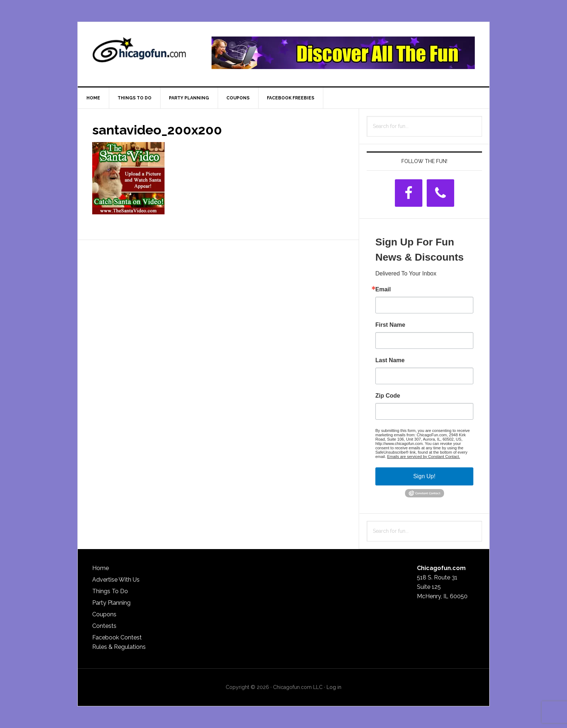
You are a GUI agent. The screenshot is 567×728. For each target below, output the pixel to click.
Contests (104, 626)
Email (383, 290)
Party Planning (111, 603)
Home (101, 568)
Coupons (104, 614)
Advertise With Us (116, 580)
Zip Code (388, 396)
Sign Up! (424, 476)
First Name (390, 325)
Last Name (390, 360)
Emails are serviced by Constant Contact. (423, 457)
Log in (334, 687)
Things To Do (110, 591)
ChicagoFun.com (139, 53)
